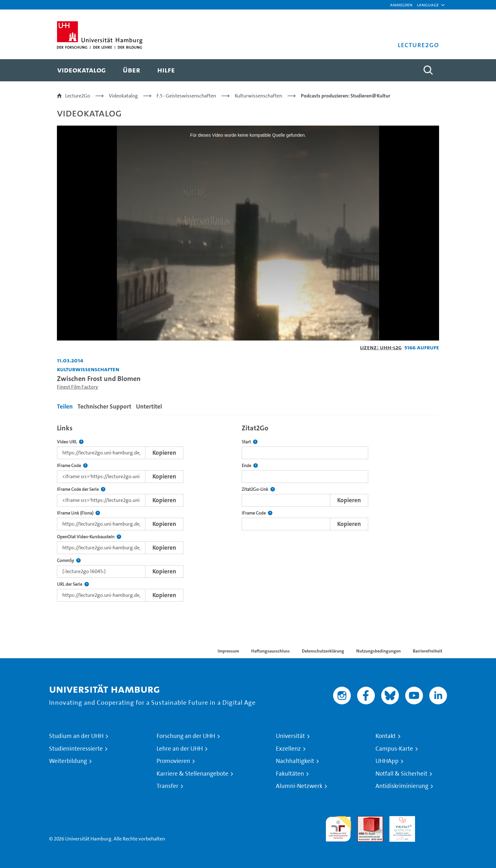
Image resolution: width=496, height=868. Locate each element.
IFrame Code (72, 466)
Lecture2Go (78, 96)
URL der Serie (73, 584)
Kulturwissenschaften (258, 96)
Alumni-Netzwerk (299, 786)
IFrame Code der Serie (81, 489)
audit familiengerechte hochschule (338, 827)
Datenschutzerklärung (323, 651)
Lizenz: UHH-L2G (381, 347)
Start (250, 442)
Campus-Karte (394, 749)
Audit (363, 820)
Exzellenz (288, 749)
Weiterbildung (68, 761)
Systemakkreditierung (434, 820)
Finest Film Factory (77, 387)
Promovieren (173, 761)
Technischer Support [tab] (104, 406)
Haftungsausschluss (270, 651)
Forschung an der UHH (186, 736)
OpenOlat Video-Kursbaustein (89, 537)
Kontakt (386, 736)
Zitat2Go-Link (258, 489)
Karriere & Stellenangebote (192, 774)
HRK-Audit (401, 820)
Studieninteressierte (76, 749)
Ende (250, 466)
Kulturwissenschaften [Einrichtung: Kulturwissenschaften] (88, 369)
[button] (428, 5)
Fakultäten (290, 774)
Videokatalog (123, 96)
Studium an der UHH (76, 736)
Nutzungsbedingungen (378, 651)
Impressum (228, 651)
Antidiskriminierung (402, 786)
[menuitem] (81, 70)
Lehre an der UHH (180, 749)
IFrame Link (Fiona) (78, 513)
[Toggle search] (428, 70)
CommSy (69, 561)
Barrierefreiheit (428, 651)
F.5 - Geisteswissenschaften (186, 96)
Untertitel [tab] (149, 406)
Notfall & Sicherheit (401, 774)
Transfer (167, 786)
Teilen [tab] (65, 406)
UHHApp (387, 761)
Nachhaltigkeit (295, 761)
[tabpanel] (248, 511)
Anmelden (401, 5)
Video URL (70, 442)
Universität (290, 736)
